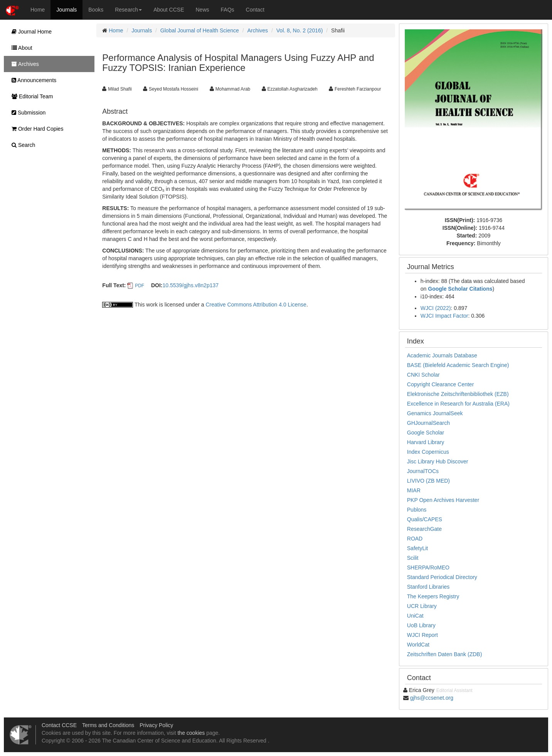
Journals (66, 10)
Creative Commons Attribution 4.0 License (256, 305)
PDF (140, 286)
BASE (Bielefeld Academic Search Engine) (458, 365)
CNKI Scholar (423, 375)
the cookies (191, 733)
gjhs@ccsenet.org (432, 698)
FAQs (228, 10)
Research (128, 10)
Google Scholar (426, 433)
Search (21, 145)
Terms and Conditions (108, 725)
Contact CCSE (59, 725)
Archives (257, 30)
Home (38, 10)
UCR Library (422, 606)
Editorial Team (30, 96)
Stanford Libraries (428, 587)
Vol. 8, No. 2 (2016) (300, 30)
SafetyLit (417, 548)
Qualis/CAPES (425, 519)
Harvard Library (426, 442)
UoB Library (421, 625)
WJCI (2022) (436, 308)
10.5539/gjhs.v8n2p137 (190, 285)
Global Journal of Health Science (200, 30)
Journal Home (30, 32)
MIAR (414, 490)
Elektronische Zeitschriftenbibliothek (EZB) (458, 394)
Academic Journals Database (442, 355)
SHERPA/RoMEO (428, 567)
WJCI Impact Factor (444, 316)
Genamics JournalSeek (435, 413)
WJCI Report (422, 635)
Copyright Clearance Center (441, 384)
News (203, 10)
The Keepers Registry (433, 596)
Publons (417, 510)
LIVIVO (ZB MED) (428, 481)
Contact (255, 10)
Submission (27, 113)
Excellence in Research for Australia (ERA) (458, 404)
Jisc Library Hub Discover (438, 461)
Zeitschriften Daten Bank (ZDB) (445, 654)
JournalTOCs (423, 471)
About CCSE (169, 10)
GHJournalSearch (428, 423)
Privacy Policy (156, 725)
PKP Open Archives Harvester (443, 500)
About (20, 48)
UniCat (415, 616)
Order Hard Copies (35, 129)
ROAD (415, 539)
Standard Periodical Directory (442, 577)
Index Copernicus (428, 452)
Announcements (32, 80)
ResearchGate (424, 529)
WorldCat (418, 645)
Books (96, 10)
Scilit (413, 558)
